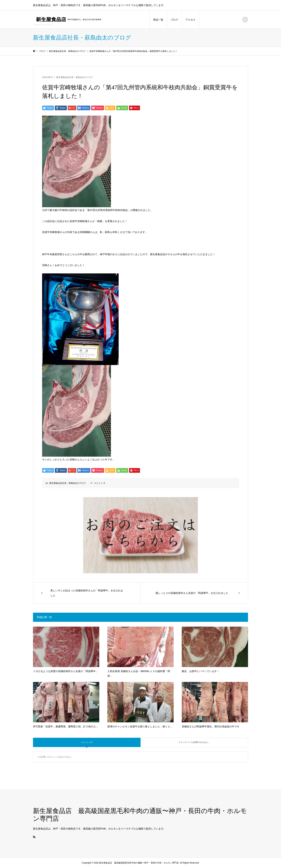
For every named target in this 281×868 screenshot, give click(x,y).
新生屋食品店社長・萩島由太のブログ (75, 77)
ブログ (174, 20)
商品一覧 (158, 20)
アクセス (190, 20)
